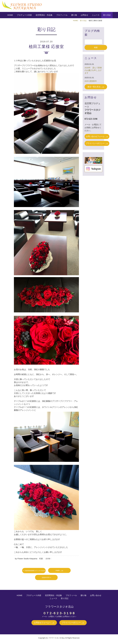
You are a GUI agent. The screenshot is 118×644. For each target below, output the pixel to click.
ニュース (96, 15)
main (57, 570)
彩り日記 (107, 15)
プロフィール (62, 15)
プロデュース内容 (24, 15)
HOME (10, 15)
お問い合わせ (96, 595)
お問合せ (84, 15)
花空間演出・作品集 (44, 15)
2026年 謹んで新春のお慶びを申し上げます (93, 70)
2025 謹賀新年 (91, 81)
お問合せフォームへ (42, 623)
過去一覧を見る (94, 87)
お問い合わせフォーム (95, 136)
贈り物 (74, 15)
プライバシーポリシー (95, 143)
